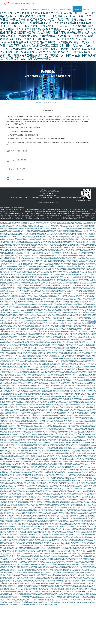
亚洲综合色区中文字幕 (15, 419)
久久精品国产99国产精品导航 (66, 354)
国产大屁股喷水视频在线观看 (81, 514)
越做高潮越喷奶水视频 (65, 595)
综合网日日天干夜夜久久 (20, 522)
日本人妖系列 (25, 332)
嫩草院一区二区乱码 (68, 387)
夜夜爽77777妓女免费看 (32, 591)
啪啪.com (88, 463)
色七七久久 (70, 439)
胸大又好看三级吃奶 (9, 561)
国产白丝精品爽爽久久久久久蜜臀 (55, 355)
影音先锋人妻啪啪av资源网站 (50, 479)
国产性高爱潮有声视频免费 (86, 560)
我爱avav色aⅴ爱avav (27, 290)
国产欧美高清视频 (80, 474)
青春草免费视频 (76, 273)
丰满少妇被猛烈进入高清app (60, 333)
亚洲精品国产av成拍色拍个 (67, 416)
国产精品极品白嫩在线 (7, 327)
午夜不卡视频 (91, 246)
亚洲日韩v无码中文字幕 (63, 479)
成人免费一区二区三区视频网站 (11, 417)
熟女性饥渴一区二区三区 (10, 249)
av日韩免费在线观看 (74, 427)
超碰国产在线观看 (87, 404)
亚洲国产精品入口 (46, 293)
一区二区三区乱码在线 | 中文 (24, 507)
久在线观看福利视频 (73, 295)
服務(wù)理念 (39, 102)
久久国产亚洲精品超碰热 (66, 463)
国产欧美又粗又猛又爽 (37, 530)
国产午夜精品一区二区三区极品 (23, 500)
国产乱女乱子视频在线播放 (51, 225)
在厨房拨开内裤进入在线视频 (12, 409)
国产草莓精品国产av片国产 (51, 312)
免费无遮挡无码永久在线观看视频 (25, 358)
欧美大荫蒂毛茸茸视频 (49, 292)
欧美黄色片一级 (55, 293)
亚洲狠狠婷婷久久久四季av (48, 458)
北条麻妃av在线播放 (12, 549)
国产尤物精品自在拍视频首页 (8, 376)
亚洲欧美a (88, 238)
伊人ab (12, 259)
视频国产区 (34, 552)
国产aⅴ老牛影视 (45, 268)
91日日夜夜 (59, 396)
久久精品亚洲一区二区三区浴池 (16, 579)
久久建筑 (54, 572)
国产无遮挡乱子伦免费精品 (61, 507)
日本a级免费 (81, 267)
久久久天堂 (23, 309)
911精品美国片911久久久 (36, 371)
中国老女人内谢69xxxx (57, 314)
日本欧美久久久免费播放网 (17, 569)
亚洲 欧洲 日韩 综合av (27, 525)
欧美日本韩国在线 (54, 368)
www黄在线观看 (58, 558)
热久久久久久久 (63, 346)
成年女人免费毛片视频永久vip (81, 525)
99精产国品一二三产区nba (70, 411)
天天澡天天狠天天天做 (80, 317)
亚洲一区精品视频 (55, 252)
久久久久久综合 (38, 393)
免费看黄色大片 (55, 545)
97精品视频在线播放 (88, 416)
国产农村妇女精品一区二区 (40, 260)
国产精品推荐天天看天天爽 (82, 373)
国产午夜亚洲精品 (34, 476)
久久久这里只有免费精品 (79, 363)
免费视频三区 (89, 522)
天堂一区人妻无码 (30, 246)
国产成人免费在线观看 (36, 251)
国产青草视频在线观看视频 (17, 528)
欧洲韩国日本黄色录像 (67, 238)
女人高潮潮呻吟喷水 (53, 515)
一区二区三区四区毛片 (26, 320)
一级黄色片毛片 (35, 241)
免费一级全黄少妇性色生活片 (53, 520)
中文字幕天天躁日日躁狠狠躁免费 (68, 533)
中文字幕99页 (10, 522)
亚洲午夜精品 (66, 236)
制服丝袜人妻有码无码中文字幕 (50, 417)
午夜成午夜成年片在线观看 (84, 534)
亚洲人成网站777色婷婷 (31, 423)
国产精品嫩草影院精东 (75, 511)
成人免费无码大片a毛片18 (33, 330)
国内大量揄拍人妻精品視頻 (85, 298)
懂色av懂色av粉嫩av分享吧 (88, 417)
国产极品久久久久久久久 (45, 585)
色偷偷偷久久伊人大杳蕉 (14, 526)
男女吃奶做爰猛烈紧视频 (15, 555)
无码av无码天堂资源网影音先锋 (22, 319)
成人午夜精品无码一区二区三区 (57, 370)
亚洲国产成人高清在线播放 (21, 322)
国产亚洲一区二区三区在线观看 (34, 473)
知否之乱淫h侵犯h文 (44, 591)
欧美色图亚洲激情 (53, 444)
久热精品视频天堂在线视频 (15, 490)
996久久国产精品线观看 (87, 523)
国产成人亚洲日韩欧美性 (40, 474)
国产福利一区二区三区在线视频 (43, 545)
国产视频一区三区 (8, 314)
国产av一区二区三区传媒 (44, 528)
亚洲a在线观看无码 (43, 305)
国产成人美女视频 (55, 463)
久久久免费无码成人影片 (41, 300)
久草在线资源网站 (16, 232)
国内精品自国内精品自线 (16, 241)
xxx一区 (15, 382)
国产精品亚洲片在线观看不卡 (81, 438)
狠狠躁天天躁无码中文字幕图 (28, 222)
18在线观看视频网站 (68, 523)
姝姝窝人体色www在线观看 (47, 303)
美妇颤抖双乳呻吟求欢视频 (28, 555)
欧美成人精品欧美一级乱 (61, 490)
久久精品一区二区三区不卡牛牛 (14, 580)
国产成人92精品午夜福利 (73, 577)
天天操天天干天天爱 (5, 354)
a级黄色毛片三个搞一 (55, 268)
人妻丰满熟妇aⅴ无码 (82, 235)
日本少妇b (49, 469)
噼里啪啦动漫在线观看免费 (24, 251)
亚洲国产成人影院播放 (22, 227)
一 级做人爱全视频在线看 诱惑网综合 (34, 281)
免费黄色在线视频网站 (66, 224)
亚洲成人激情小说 (39, 312)
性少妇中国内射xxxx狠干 (20, 473)
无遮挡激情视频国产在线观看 (38, 549)
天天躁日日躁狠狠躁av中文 (20, 471)
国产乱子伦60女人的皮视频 (21, 603)
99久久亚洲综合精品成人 (50, 439)
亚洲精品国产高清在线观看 (33, 520)
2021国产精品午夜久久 (89, 255)
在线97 (72, 276)
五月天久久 (45, 596)
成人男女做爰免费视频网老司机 (15, 240)
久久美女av (6, 582)
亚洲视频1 (56, 346)
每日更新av (22, 417)
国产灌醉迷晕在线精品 (29, 574)
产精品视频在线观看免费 (28, 492)
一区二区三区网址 (42, 514)
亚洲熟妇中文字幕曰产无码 (89, 224)
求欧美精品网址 (75, 563)
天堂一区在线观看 (19, 585)
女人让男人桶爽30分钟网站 (8, 265)
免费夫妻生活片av (45, 487)
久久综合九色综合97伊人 (75, 395)
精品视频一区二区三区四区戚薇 (78, 595)
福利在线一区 (53, 278)
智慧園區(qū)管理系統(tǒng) (21, 198)
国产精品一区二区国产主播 (38, 582)
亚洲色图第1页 (69, 409)
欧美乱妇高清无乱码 (52, 287)
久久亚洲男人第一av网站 (31, 396)
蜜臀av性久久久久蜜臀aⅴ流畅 (68, 469)
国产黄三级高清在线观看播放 (62, 301)
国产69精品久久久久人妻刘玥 (34, 265)
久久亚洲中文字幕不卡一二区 (63, 430)
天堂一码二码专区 (78, 416)
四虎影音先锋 (23, 460)
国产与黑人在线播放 (71, 574)
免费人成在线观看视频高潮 (34, 572)
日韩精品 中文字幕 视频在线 (88, 339)
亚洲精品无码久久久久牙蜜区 (64, 351)
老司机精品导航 (43, 254)
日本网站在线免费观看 (74, 519)
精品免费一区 (24, 568)
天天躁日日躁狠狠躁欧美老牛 (11, 439)
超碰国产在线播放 (75, 560)
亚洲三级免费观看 (89, 267)
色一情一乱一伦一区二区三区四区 (45, 604)
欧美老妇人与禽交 (31, 357)
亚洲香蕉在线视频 (67, 571)
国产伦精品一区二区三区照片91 (56, 522)
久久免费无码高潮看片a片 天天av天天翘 (59, 259)
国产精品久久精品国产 (83, 227)
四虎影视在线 (50, 587)
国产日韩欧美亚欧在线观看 (69, 561)
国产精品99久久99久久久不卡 (21, 514)
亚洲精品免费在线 (72, 262)
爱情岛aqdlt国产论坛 (8, 476)
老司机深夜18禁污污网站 (48, 507)
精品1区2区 (7, 460)
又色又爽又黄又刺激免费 (54, 555)
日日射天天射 (39, 240)
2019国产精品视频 (76, 550)
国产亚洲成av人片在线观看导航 (32, 228)
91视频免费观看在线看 (8, 335)
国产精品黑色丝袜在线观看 (20, 457)
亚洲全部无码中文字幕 (36, 435)
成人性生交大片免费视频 (73, 389)
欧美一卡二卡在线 (28, 571)
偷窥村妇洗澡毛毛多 (73, 536)
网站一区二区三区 (14, 366)
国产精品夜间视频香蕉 (80, 385)
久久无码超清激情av (19, 485)
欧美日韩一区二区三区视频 (55, 466)
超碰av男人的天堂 (54, 450)
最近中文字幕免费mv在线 (18, 412)
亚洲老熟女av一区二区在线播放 (42, 381)
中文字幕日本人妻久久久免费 (84, 314)
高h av (11, 582)
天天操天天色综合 (87, 468)
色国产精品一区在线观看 (89, 512)
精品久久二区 (14, 588)
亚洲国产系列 (54, 357)
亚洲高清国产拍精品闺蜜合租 (65, 590)
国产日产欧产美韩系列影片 (41, 522)
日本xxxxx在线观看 (36, 289)
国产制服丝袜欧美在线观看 (18, 423)
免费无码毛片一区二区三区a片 (84, 271)
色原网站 (36, 509)
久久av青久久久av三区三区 (15, 273)
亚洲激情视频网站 (4, 377)
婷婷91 (37, 382)
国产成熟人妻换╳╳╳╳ (6, 257)
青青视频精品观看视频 (82, 246)
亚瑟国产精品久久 (17, 598)
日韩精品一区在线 (23, 366)
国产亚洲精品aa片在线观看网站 (59, 412)
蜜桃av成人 (46, 244)
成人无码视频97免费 (12, 534)
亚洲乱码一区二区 (29, 461)
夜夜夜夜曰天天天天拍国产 (58, 384)
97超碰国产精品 (80, 561)
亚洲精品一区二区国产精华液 (81, 276)
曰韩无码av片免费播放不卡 (13, 604)
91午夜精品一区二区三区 (41, 492)
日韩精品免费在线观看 (82, 598)
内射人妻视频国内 (56, 576)
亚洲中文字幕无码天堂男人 (58, 435)
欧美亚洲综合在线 (77, 528)
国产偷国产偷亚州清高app (54, 260)
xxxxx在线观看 (57, 452)
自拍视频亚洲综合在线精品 (15, 447)
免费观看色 (71, 455)
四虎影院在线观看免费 (21, 330)
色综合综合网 (66, 603)
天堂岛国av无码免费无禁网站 (36, 504)
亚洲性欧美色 (36, 236)
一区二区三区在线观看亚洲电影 (79, 279)
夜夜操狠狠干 (59, 300)
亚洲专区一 (23, 542)
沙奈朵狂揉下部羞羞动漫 (59, 392)
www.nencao (67, 276)
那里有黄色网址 (47, 576)
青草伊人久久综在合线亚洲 (28, 498)
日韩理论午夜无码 (81, 352)
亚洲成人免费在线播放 (48, 262)
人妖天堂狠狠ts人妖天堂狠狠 (27, 284)
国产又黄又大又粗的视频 (30, 536)
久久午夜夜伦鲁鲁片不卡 (29, 444)
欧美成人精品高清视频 (91, 590)
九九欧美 (6, 488)
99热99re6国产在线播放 (79, 408)
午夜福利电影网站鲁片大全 (54, 243)
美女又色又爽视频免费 (52, 227)
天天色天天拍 (29, 387)
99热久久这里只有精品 (30, 584)
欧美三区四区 (56, 265)
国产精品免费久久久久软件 (81, 308)
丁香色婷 (2, 271)
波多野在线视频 (67, 477)
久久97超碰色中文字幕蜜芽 (53, 255)
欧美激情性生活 (33, 354)
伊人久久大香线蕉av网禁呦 (42, 309)
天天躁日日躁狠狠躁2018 (81, 249)
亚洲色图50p (18, 270)
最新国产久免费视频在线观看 (22, 596)
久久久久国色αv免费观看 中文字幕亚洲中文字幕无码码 (22, 404)
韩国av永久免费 (67, 465)
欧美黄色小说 (86, 392)
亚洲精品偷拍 (61, 481)
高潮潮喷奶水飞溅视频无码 (52, 398)
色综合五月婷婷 (70, 566)
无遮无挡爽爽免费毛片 (62, 422)
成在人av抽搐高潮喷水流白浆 (37, 433)
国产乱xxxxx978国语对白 (80, 343)
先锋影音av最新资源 (67, 393)
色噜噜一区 (71, 422)
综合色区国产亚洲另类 (16, 474)
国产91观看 (82, 312)
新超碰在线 (54, 395)
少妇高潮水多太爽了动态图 (45, 351)
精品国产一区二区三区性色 (24, 587)
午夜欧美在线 (54, 557)
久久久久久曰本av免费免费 (63, 371)
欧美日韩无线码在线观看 (34, 227)
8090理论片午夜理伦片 (29, 271)
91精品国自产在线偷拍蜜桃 (85, 539)
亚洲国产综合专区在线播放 (25, 395)
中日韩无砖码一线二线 (77, 557)
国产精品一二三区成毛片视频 (87, 547)
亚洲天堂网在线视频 (45, 232)
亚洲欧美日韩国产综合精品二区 (67, 308)
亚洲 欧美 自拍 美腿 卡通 (67, 408)
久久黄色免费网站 (30, 411)
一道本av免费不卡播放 (8, 322)
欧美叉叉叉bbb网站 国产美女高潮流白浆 (14, 571)
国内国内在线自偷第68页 (50, 433)
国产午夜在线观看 (58, 387)
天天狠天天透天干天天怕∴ (33, 503)
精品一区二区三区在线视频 (68, 558)
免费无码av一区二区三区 (30, 252)
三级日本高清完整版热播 (13, 557)
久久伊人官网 (16, 360)
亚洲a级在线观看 (39, 284)
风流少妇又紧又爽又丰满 (76, 301)
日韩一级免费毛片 (79, 381)
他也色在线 (91, 436)
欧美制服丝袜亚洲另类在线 (36, 430)
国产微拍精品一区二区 (33, 341)
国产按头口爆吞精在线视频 (63, 230)
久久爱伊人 (11, 603)
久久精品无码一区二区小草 (87, 316)
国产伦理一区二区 (43, 509)
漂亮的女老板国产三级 (86, 319)
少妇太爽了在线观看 (84, 476)
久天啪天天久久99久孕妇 (24, 338)
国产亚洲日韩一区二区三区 (11, 298)
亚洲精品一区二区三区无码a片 (86, 520)
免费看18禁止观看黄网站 (32, 385)
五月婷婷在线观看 (79, 225)
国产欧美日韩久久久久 (15, 577)
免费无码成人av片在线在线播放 (24, 547)
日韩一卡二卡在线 (36, 248)
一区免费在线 (51, 517)
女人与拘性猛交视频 (20, 376)
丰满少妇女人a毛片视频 (20, 333)
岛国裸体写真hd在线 (16, 466)
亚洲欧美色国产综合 (72, 360)
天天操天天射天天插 (70, 447)
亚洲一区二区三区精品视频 (82, 365)
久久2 (92, 557)
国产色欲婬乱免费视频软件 (41, 362)
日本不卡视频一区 (21, 590)
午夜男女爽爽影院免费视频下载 (58, 316)
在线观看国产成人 (8, 593)
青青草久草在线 (21, 396)
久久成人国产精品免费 (78, 248)
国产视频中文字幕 (67, 458)
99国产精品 (50, 514)
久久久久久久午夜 (65, 268)
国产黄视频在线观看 (83, 358)
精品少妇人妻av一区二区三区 (43, 252)
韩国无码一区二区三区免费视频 (10, 455)
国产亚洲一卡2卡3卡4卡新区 (78, 530)
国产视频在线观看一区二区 (47, 563)
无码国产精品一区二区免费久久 (36, 558)
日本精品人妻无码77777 (86, 303)
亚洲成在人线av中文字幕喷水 (89, 393)
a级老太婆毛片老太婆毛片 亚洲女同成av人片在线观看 (59, 363)
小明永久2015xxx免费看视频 (35, 366)
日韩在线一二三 (22, 382)
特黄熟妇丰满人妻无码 (28, 408)
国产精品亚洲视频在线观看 (75, 382)
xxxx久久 (39, 384)
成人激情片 (46, 569)
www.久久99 (72, 482)
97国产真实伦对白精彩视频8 (16, 377)
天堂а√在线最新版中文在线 (28, 312)
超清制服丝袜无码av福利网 (27, 425)
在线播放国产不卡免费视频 (88, 515)
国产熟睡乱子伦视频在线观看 (15, 544)
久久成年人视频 (92, 349)
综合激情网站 (64, 255)
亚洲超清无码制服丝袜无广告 (14, 538)
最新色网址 (21, 536)
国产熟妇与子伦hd (79, 251)
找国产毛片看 (79, 558)
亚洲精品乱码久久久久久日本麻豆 (81, 325)
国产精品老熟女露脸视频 (85, 265)
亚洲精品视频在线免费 (25, 557)
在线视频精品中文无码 (25, 496)
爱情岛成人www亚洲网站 (10, 244)
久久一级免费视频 (58, 328)
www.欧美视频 (46, 425)
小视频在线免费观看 (62, 439)
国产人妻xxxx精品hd (89, 406)
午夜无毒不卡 (26, 316)
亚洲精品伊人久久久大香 (36, 319)
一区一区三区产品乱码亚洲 (27, 427)
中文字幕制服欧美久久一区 (88, 549)
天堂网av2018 (92, 252)
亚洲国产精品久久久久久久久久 (13, 309)
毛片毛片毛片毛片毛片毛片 (62, 455)
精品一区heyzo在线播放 (75, 259)
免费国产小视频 (89, 230)
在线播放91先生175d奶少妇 (63, 506)
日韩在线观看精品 (88, 447)
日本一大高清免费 (24, 292)
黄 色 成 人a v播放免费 (60, 281)
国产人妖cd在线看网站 (65, 601)
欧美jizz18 (37, 593)
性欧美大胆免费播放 (75, 461)
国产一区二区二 (15, 420)
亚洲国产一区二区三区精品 (15, 289)
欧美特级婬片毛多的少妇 (15, 222)
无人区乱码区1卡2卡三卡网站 (46, 438)
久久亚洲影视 (60, 498)
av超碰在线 (41, 590)
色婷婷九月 (53, 487)
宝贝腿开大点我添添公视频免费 (56, 449)
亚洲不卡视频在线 (47, 404)
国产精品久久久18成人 (70, 365)
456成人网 (93, 374)
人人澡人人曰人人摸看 (39, 414)
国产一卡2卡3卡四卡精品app (46, 282)
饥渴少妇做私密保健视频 (65, 501)
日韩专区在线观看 (21, 512)
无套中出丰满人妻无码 (38, 290)
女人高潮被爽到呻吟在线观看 (39, 560)
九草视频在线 (7, 255)
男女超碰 (64, 257)
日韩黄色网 (70, 596)
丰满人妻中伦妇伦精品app (78, 233)
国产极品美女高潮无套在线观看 (70, 374)
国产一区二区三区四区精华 (28, 270)
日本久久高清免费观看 (6, 262)
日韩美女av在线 (73, 568)
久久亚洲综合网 (68, 344)
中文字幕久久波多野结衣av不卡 (80, 436)
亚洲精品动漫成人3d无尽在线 (11, 454)
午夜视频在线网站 (10, 387)
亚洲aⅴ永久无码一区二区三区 (15, 363)
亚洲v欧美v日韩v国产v (29, 377)
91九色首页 (88, 601)
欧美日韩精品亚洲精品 (58, 465)
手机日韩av (75, 520)
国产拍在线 (10, 374)
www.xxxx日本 (78, 542)
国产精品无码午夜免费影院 (86, 493)
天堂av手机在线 (69, 343)
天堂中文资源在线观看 (13, 539)
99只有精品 (72, 553)
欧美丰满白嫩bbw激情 (70, 373)
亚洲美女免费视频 (30, 300)
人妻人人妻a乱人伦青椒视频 (69, 244)
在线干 (43, 339)
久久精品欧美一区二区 (24, 406)
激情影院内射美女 (89, 492)
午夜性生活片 (92, 376)
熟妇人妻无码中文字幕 (7, 382)
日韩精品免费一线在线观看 (82, 496)
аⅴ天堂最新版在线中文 (68, 569)
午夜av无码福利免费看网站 (49, 506)
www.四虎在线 (58, 474)
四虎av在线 (66, 376)
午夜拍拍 (61, 509)
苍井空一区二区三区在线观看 (14, 550)
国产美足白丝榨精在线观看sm (26, 509)
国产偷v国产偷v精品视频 (32, 590)
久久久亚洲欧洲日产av (10, 358)
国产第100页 (6, 297)
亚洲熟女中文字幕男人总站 (63, 591)
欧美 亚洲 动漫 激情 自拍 (36, 596)
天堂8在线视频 (12, 228)
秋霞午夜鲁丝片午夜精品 (14, 425)
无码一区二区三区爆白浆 (13, 481)
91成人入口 (51, 454)
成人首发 (79, 446)
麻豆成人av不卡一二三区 (40, 441)
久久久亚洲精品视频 (42, 531)
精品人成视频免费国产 (43, 481)
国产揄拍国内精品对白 (10, 547)
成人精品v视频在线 (91, 455)
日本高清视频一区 (11, 512)
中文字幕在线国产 (88, 403)
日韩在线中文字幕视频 (70, 442)
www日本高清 (14, 395)
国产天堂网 (16, 327)
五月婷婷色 (29, 336)
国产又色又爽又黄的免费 (89, 574)
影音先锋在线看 (4, 490)
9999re (85, 290)
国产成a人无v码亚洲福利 (76, 591)
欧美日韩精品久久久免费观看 (74, 420)
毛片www (20, 233)
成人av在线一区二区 (84, 281)
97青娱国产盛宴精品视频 (47, 392)
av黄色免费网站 (53, 481)
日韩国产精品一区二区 (69, 251)
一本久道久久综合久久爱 (70, 428)
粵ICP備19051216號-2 (52, 196)
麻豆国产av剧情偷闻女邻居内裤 (48, 236)
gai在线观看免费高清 (11, 396)
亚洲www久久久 (26, 490)
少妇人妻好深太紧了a (30, 412)
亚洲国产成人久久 (39, 377)
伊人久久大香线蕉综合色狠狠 (65, 357)
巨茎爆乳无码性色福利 (68, 300)
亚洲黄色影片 (33, 469)
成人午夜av (79, 574)
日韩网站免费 (82, 522)
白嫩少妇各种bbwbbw (7, 276)
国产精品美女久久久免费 (80, 544)
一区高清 (14, 343)
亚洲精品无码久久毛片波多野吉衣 (48, 593)
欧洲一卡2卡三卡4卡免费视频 (68, 249)
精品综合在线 (17, 236)
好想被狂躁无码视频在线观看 (55, 393)
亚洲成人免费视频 (67, 263)
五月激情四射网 (66, 349)
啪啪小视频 (63, 574)
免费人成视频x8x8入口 (52, 403)
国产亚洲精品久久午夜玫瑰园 (47, 490)
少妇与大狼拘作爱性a (45, 228)
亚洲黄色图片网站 (15, 460)
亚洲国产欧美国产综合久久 (65, 398)
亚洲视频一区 (89, 572)
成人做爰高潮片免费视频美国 (43, 222)
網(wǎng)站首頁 (25, 9)
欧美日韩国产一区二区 (66, 541)
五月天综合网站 (27, 515)
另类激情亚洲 (35, 320)
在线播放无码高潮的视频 (28, 474)
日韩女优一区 (13, 560)
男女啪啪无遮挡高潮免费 (21, 572)
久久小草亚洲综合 (65, 404)
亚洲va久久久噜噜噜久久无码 (21, 487)
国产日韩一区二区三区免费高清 (67, 526)
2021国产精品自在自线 (40, 376)
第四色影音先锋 (83, 300)
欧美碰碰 (16, 476)
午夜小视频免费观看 (64, 568)
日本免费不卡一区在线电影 (20, 328)
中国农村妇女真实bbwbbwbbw (77, 230)
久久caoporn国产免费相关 (6, 431)
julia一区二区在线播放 (24, 476)
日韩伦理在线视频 (8, 324)
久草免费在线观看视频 (88, 346)
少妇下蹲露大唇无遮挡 (21, 238)
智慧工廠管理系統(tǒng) (34, 198)
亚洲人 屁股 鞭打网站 (61, 420)
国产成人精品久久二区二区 (59, 319)
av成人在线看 (57, 468)
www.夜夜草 (8, 420)
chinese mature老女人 (81, 244)
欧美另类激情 (38, 461)
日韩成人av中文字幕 (63, 225)
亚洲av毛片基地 (44, 276)
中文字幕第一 (7, 588)
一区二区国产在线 (10, 270)
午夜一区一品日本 (8, 492)
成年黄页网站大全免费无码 (88, 430)
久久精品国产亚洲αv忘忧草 (19, 463)
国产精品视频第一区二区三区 (53, 246)
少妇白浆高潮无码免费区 (32, 351)
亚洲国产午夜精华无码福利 (60, 262)
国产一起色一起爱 (54, 273)
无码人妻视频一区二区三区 (65, 471)
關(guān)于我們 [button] (87, 9)
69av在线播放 (48, 352)
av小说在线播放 (43, 374)
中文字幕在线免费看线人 (46, 525)
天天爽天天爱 (63, 368)
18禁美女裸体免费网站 (19, 301)
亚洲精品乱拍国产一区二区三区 (15, 287)
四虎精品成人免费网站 (89, 471)
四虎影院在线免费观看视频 (44, 395)
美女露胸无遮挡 (70, 525)
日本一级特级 (39, 404)
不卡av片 (27, 469)
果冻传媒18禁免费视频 (40, 246)
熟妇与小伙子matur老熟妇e (56, 425)
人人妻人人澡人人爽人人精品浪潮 (67, 545)
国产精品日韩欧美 (24, 409)
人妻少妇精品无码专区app (57, 528)
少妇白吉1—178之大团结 (79, 463)
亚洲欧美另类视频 (42, 363)
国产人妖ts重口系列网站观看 (89, 260)
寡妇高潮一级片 (12, 227)
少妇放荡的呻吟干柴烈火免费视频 (44, 538)
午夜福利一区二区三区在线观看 (51, 547)
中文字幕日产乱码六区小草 (77, 406)
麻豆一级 (84, 286)
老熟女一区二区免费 (8, 471)
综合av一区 (17, 355)
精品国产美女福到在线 (75, 549)
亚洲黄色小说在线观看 (49, 526)
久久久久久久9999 (87, 558)
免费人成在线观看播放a (15, 541)
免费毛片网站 (13, 251)
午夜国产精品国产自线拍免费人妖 (37, 346)
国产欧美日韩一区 (57, 469)
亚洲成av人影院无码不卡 (53, 254)
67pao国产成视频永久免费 (26, 360)
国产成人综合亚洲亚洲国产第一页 (82, 241)
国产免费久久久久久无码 (81, 328)
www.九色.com (55, 473)
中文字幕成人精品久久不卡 (60, 596)
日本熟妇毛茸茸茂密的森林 (7, 457)
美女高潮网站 (45, 580)
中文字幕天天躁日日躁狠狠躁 (73, 500)
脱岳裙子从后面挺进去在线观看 (47, 301)
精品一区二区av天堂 (24, 401)
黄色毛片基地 (3, 557)
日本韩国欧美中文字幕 (70, 446)
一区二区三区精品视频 (76, 454)
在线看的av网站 (85, 446)
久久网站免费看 (7, 349)
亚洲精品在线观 (89, 517)
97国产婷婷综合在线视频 (84, 374)
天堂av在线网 (60, 544)
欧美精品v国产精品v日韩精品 (29, 523)
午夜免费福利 (15, 479)
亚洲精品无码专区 (52, 544)
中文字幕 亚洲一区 (4, 400)
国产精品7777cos (30, 595)
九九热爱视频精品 (79, 232)
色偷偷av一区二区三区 (31, 384)
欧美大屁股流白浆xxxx (64, 228)
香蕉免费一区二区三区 (62, 287)
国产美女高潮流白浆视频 (68, 328)
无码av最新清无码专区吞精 (54, 400)
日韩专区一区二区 (66, 222)
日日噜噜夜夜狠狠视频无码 (82, 252)
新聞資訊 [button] (62, 9)
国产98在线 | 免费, (13, 587)
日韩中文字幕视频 (60, 447)
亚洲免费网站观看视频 (39, 427)
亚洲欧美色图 (34, 465)
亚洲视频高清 (65, 382)
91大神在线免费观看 (43, 454)
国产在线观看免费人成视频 (66, 325)
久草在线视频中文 (67, 248)
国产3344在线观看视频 (37, 431)
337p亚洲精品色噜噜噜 (41, 574)
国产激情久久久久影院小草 (46, 382)
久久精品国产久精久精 (38, 568)
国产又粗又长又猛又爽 (80, 484)
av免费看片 (85, 591)
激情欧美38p (73, 297)
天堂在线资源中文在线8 (13, 509)
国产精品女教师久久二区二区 (13, 545)
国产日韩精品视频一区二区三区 (67, 252)
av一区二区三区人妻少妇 (49, 430)
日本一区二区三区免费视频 (21, 506)
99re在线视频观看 (81, 262)
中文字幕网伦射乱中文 (85, 585)
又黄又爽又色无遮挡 (44, 476)
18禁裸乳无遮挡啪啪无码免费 (58, 385)
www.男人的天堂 (91, 279)
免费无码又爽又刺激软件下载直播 (9, 507)
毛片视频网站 (35, 585)
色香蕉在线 (15, 558)
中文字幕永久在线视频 (14, 373)
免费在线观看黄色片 (56, 257)
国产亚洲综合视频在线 (26, 517)
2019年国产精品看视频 (13, 601)
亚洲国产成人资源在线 (82, 293)
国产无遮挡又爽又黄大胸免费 (35, 344)
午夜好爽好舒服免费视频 (50, 498)
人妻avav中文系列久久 (26, 599)
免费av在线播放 (7, 565)
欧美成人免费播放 (79, 422)
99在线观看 (9, 295)
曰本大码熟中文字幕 (88, 268)
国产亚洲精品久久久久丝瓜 (21, 344)
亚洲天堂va (12, 469)
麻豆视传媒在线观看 (67, 552)
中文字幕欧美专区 (44, 241)
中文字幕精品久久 (89, 599)
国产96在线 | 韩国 (69, 514)
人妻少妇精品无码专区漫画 (58, 442)
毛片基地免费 (6, 411)
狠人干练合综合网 (84, 577)
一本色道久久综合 (54, 354)
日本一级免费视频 (47, 473)
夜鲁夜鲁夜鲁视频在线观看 (69, 474)
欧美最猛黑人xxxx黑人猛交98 (13, 461)
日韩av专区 (57, 416)
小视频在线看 (8, 412)
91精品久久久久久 (70, 341)
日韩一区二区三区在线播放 (66, 585)
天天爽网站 (76, 265)
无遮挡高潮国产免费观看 (28, 501)
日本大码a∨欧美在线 (10, 599)
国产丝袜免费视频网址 (20, 387)
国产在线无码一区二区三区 (40, 243)
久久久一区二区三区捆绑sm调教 (80, 419)
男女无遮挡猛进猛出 (36, 293)
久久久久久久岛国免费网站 (57, 267)
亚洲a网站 (43, 520)
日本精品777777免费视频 (30, 416)
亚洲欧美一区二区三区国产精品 (81, 579)
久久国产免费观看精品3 (51, 549)
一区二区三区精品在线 (70, 336)
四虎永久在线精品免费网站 (80, 485)
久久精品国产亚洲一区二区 (56, 519)
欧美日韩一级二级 (58, 603)
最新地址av (39, 262)
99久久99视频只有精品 (45, 314)
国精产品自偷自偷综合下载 (30, 267)
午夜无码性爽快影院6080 (10, 428)
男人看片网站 (24, 263)
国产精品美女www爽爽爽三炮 (32, 301)
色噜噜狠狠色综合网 (53, 512)
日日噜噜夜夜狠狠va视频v (79, 238)
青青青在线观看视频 (91, 482)
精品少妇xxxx (75, 351)
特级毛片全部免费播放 (85, 563)
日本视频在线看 (6, 528)
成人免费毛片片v (7, 482)
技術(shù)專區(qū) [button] (46, 9)
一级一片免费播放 (68, 498)
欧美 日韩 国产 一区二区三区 (47, 330)
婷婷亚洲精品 (70, 320)
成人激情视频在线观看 (9, 596)
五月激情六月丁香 (26, 308)
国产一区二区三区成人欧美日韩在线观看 (17, 243)
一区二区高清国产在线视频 (50, 343)
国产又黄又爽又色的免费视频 (9, 332)
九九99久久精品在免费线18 (33, 303)
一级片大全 (58, 406)
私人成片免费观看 (48, 377)
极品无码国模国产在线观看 (11, 406)
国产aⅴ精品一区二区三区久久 (10, 293)
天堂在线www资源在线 (69, 572)
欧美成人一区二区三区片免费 (88, 479)
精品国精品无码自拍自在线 (55, 552)
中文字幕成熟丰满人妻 (52, 376)
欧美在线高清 (55, 352)
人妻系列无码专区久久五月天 (67, 542)
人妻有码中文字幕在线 (13, 536)
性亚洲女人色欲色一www (33, 471)
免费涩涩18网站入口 (53, 588)
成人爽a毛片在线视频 (50, 582)
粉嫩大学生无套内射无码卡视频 (35, 450)
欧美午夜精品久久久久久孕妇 (65, 290)
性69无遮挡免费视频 (77, 224)
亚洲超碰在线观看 (8, 384)
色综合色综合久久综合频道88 (29, 538)
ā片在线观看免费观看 (53, 332)
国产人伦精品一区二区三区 (38, 495)
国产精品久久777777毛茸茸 (28, 273)
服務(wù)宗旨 (48, 102)
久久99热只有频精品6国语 (84, 568)
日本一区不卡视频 (9, 319)
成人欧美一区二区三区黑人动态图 (66, 484)
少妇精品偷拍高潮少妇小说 (76, 404)
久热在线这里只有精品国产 (49, 286)
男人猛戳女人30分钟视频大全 (27, 488)
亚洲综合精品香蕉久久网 (44, 297)
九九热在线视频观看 (35, 490)
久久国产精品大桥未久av (68, 327)
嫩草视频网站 (13, 531)
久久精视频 (93, 352)
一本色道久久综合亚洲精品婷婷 (56, 276)
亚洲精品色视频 (79, 341)
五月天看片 (37, 557)
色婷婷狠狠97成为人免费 (59, 409)
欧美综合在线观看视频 (40, 420)
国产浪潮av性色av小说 (89, 487)
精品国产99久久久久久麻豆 (37, 278)
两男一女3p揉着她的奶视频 (41, 466)
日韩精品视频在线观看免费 (79, 263)
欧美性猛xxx (9, 360)
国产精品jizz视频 (20, 228)
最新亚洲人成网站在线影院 (24, 549)
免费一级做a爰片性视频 (59, 377)
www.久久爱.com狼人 (70, 435)
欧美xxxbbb (55, 503)
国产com (44, 355)
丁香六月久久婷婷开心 (35, 579)
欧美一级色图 (11, 390)
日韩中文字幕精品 (77, 393)
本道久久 (20, 408)
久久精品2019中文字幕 (62, 584)
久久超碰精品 (46, 344)
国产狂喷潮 (84, 420)
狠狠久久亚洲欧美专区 (85, 444)
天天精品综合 (47, 290)
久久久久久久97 (36, 452)
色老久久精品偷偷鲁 (19, 584)
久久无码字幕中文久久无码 (63, 593)
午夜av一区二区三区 (51, 420)
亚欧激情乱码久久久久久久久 (31, 349)
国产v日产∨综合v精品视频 (32, 438)
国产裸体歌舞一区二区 (10, 252)
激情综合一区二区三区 (61, 317)
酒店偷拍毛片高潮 (30, 376)
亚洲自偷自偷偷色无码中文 (88, 503)
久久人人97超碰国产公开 (75, 515)
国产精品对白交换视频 (64, 588)
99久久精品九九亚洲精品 (73, 366)
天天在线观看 (52, 584)
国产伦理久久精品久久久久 (27, 577)
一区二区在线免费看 (72, 412)
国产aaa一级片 (39, 488)
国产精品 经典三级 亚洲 (36, 479)
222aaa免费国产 (71, 414)
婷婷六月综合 (39, 422)
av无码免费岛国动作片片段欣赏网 (14, 248)
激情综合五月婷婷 (91, 552)
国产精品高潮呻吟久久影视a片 (57, 496)
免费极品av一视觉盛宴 (90, 457)
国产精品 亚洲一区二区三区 (10, 352)
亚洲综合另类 (62, 352)
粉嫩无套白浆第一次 (53, 509)
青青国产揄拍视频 (67, 233)
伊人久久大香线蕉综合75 (77, 309)
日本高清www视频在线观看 (70, 284)
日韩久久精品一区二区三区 (28, 428)
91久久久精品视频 (20, 469)
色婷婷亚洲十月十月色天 (82, 414)
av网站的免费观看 (68, 355)
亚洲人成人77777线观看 (66, 555)
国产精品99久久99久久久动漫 (29, 279)
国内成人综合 (58, 327)
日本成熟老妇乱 (48, 504)
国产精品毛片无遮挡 (16, 286)
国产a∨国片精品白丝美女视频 (73, 316)
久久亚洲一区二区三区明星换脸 (45, 409)
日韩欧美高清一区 (69, 274)
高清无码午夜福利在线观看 (68, 232)
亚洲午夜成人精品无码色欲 (56, 561)
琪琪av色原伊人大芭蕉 (7, 311)
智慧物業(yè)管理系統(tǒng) (47, 198)
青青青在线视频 (85, 259)
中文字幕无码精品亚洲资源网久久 (76, 457)
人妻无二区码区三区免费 (25, 481)
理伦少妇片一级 (63, 389)
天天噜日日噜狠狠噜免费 (77, 487)
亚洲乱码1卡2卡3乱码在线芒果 (24, 274)
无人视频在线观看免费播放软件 (39, 587)
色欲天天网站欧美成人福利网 (40, 249)
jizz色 (32, 557)
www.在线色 (38, 339)
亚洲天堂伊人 (20, 271)
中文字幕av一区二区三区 (8, 585)
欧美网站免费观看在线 (86, 401)
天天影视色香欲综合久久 (6, 230)
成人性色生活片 (51, 300)
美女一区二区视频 (62, 227)
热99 (89, 414)
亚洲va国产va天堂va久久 (26, 236)
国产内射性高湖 (40, 279)
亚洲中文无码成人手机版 (14, 533)
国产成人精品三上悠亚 (63, 534)
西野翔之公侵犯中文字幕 (66, 520)
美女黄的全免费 (73, 534)
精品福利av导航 (77, 523)
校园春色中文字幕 (34, 493)
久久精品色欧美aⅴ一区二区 (41, 511)
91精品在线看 (47, 550)
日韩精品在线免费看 (54, 325)
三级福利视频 (87, 428)
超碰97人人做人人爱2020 (6, 463)
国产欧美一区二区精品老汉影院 (15, 515)
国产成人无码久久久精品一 (79, 344)
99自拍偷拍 (41, 352)
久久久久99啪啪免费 (49, 281)
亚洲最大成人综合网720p (64, 550)
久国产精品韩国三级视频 (15, 493)
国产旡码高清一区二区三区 (13, 260)
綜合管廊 (57, 198)
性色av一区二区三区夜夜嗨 (49, 408)
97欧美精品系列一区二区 (46, 373)
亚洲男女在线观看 (33, 514)
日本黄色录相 (89, 384)
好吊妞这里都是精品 (63, 515)
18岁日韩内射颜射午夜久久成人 (66, 450)
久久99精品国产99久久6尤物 (83, 504)
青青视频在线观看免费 (76, 417)
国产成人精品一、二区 (85, 519)
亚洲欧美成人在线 (58, 438)
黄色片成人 (44, 484)
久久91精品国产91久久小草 (77, 222)
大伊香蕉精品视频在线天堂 (20, 314)
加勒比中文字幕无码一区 (52, 324)
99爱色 (7, 579)
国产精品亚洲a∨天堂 (50, 427)
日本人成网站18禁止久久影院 (40, 360)
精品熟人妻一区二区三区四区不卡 (61, 240)
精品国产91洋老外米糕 (58, 538)
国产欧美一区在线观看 (37, 526)
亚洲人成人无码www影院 (53, 601)
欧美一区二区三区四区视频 (17, 368)
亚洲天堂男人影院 (80, 545)
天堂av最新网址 (37, 365)
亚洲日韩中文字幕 (23, 601)
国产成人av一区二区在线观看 (33, 333)
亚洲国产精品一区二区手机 (34, 580)
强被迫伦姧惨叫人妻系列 (22, 244)
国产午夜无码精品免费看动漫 (71, 522)
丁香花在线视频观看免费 (8, 398)
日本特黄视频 (61, 446)
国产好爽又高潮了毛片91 (58, 311)
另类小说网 (22, 281)
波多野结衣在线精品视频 (13, 282)
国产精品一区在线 (9, 344)
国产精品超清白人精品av (19, 431)
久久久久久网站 (68, 528)
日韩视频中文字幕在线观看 (29, 240)
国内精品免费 (81, 492)
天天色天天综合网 (23, 588)
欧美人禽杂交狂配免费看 (18, 235)
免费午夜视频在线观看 (38, 343)
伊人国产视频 (63, 493)
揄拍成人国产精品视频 (47, 365)
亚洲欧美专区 (87, 422)
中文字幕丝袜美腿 (81, 336)
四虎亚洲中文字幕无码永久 (70, 271)
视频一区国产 (38, 355)
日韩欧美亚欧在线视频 (75, 339)
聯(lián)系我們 (57, 102)
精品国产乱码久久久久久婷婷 (80, 409)
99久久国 (36, 528)
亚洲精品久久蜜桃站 (36, 500)
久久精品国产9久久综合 (44, 238)
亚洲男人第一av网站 (45, 557)
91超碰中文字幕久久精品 (44, 257)
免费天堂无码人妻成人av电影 (27, 420)
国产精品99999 (14, 341)
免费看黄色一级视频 (27, 449)
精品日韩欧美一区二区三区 (70, 425)
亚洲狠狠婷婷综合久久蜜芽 (56, 569)
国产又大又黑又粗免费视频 (45, 533)
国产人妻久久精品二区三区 (43, 316)
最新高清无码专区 (48, 298)
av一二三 (87, 233)
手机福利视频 (79, 400)
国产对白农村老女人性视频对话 (33, 403)
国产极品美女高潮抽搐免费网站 (26, 381)
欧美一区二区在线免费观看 (32, 398)
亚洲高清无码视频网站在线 (24, 552)
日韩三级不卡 (90, 284)
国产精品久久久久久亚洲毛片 (27, 355)
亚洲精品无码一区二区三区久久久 (74, 392)
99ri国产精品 (57, 303)
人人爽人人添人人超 (78, 596)
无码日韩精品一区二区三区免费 (85, 377)
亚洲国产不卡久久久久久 (13, 362)
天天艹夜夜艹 (77, 466)
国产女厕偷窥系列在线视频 (48, 347)
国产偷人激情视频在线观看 (75, 324)
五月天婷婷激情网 (69, 306)
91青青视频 (45, 393)
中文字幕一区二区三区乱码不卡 (79, 531)
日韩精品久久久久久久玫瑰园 (51, 536)
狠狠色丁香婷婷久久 (43, 482)
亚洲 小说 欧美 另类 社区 (40, 601)
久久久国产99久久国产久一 (78, 477)
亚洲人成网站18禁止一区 (33, 276)
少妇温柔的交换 (55, 501)
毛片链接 (20, 495)
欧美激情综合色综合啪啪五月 (71, 358)
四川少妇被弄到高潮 (7, 343)
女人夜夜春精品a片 (32, 484)
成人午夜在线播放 (40, 419)
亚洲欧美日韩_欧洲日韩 (34, 392)
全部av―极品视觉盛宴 (48, 577)
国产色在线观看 (20, 414)
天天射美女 (89, 262)
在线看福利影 (88, 576)
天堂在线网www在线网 (58, 514)
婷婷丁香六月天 (37, 571)
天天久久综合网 (66, 461)
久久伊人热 (85, 371)
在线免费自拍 (89, 473)
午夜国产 (57, 454)
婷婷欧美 (81, 255)
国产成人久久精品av (47, 319)
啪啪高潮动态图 (38, 425)
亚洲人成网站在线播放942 (78, 541)
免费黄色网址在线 (55, 335)
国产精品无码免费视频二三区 (9, 414)
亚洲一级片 (56, 411)
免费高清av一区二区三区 (35, 347)
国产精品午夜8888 (75, 603)
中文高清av (46, 271)
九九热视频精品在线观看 (29, 400)
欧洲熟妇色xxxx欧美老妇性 (75, 287)
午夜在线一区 (9, 328)
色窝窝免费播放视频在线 (83, 441)
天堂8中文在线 (90, 595)
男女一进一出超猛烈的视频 (52, 339)
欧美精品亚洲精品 (45, 325)
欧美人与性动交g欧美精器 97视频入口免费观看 (83, 370)
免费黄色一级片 (6, 569)
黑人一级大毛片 (55, 533)
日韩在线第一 (20, 252)
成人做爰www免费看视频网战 (59, 504)
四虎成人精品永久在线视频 (28, 466)
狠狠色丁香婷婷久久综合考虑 (7, 458)
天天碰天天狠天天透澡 (56, 461)
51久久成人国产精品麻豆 (11, 552)
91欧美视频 (82, 580)
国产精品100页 (30, 362)
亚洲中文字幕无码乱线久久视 (13, 263)
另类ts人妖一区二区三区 (9, 346)
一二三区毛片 (10, 370)
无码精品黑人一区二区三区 (48, 327)
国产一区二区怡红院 (37, 517)
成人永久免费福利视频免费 (43, 267)
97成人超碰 (7, 517)
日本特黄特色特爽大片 (17, 316)
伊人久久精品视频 (66, 531)
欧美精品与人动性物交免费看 (65, 436)
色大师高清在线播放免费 (47, 571)
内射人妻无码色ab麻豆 (55, 238)
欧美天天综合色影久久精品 (17, 339)
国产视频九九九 (39, 271)
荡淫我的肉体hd (75, 460)
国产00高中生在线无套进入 (36, 406)
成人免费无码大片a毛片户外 (70, 267)
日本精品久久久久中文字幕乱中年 (28, 604)
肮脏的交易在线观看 (75, 303)
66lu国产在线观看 (9, 574)
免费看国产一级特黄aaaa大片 (36, 244)
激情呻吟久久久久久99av (89, 228)
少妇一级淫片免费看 (43, 349)
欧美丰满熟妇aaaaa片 (64, 339)
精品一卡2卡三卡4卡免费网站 (80, 387)
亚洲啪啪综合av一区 (79, 274)
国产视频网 (46, 450)
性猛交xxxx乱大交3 (46, 442)
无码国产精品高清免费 (85, 427)
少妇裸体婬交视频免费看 (6, 225)
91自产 (39, 484)
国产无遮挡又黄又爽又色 (36, 389)
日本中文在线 (91, 300)
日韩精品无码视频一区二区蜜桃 (65, 485)
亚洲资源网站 (36, 232)
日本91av (8, 468)
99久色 (56, 279)
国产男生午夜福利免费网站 (49, 396)
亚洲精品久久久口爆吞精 (43, 523)
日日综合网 (87, 498)
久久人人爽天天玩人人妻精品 (22, 430)
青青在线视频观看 (60, 428)
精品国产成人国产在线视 (6, 553)
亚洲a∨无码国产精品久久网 (7, 484)
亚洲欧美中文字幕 (7, 598)
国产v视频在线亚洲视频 (10, 271)
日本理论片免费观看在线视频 (34, 268)
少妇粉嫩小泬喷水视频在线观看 (19, 519)
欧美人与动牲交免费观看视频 (77, 506)
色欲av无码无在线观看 (47, 265)
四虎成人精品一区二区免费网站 (36, 550)
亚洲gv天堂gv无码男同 (55, 224)
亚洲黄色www (9, 278)
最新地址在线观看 (24, 392)
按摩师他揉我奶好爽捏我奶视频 (79, 278)
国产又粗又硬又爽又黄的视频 (52, 308)
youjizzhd (59, 309)
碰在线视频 (28, 431)
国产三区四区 (36, 544)
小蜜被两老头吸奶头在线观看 (34, 442)
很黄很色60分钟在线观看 (38, 436)
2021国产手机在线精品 (66, 260)
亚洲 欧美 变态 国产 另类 (47, 500)
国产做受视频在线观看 (60, 330)
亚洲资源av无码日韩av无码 (29, 287)
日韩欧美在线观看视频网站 (37, 338)
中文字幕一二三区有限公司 (44, 463)
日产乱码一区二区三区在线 (85, 379)
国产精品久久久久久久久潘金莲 (75, 292)
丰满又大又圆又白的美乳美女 (85, 360)
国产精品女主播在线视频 (56, 244)
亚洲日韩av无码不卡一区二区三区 (47, 233)
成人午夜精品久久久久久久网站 (78, 311)
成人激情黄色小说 (14, 338)
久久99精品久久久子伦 (6, 479)
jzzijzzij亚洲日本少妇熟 (5, 576)
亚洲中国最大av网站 (16, 449)
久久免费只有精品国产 (20, 300)
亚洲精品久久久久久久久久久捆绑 (50, 389)
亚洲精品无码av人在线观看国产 (14, 498)
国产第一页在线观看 (19, 574)
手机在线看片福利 (46, 461)
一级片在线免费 (75, 444)
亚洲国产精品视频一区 (17, 317)
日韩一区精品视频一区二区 (51, 590)
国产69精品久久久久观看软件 (61, 295)
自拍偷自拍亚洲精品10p (78, 555)
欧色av (38, 373)
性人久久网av (68, 563)
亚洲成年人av (85, 301)
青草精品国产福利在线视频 (64, 444)
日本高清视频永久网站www (14, 306)
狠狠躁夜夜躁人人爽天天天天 (37, 225)
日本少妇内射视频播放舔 (65, 254)
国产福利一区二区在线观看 (22, 346)
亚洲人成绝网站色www (38, 387)
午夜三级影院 (33, 316)
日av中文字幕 (10, 320)
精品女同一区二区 (80, 435)
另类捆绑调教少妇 (74, 240)
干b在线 (18, 599)
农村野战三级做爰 (63, 599)
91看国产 (83, 569)
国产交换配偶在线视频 (55, 222)
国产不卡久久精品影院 (20, 246)
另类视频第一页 (33, 409)
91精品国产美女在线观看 (90, 506)
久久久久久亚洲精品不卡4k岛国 (36, 439)
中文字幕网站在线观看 (71, 330)
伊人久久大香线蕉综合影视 (83, 411)
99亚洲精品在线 (59, 248)
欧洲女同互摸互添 (90, 398)
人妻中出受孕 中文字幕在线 (72, 433)
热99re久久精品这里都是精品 (43, 273)
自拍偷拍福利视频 (91, 531)
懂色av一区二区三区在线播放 (62, 482)
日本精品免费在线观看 (11, 389)
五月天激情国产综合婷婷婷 (31, 259)
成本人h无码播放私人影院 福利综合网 (48, 534)
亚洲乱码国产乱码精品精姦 (32, 374)
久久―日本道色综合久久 (28, 286)
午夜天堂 (76, 327)
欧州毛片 (90, 566)
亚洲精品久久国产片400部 (46, 328)
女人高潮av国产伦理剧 (21, 265)
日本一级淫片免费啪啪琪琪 (82, 376)
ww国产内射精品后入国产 (84, 305)
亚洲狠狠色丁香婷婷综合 (73, 493)
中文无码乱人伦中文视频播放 (7, 473)
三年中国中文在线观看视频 (56, 477)
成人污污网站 (19, 393)
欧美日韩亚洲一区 (45, 561)
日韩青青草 (23, 533)
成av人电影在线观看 (18, 593)
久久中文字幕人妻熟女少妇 (7, 566)
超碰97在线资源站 (24, 224)
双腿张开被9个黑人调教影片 (89, 565)
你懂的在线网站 (88, 225)
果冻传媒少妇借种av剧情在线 (10, 520)
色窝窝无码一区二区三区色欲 (55, 362)
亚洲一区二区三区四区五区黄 (13, 446)
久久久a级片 (80, 428)
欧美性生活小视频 (32, 531)
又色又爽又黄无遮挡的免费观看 (18, 591)
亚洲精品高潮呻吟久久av (9, 330)
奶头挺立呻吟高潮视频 (79, 576)
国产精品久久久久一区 (76, 332)
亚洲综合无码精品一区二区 (15, 501)
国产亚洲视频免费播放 (22, 531)
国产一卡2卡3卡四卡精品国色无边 (58, 320)
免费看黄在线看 (23, 442)
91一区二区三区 (9, 279)
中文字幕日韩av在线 (69, 544)
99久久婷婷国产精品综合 (18, 262)
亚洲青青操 (83, 282)
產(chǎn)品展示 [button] (35, 9)
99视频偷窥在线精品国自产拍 (28, 419)
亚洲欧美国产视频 (25, 225)
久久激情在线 (52, 591)
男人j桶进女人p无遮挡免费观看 (75, 346)
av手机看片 (14, 354)
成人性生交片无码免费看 (73, 312)
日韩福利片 (6, 493)
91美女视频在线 (53, 485)
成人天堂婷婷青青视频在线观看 (60, 338)
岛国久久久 (9, 401)
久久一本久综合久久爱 (87, 466)
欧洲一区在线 (50, 560)
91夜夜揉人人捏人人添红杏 (19, 351)
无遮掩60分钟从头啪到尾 (72, 379)
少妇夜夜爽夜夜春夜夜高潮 (21, 511)
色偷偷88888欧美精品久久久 (34, 542)
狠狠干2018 (30, 588)
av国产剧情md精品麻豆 (55, 241)
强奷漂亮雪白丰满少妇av (42, 444)
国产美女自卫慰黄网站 (56, 232)
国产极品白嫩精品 (38, 408)
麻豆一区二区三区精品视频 (42, 584)
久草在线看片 (29, 343)
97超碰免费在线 (21, 343)
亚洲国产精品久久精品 (34, 370)
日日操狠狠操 (77, 569)
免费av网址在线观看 (41, 287)
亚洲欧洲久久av (45, 477)
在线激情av (72, 376)
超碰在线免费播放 (41, 324)
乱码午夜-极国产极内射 (47, 468)
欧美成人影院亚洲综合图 (80, 333)
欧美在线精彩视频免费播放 (84, 362)
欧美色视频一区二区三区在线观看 (47, 598)
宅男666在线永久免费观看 (56, 381)
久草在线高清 (82, 536)
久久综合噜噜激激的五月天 (86, 366)
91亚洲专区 (62, 336)
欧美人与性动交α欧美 (64, 547)
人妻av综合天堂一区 (87, 287)
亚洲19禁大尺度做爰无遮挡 (27, 446)
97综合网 (67, 297)
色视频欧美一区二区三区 (82, 297)
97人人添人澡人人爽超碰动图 (73, 282)
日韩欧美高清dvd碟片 (8, 584)
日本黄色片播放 (27, 585)
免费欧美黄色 (35, 449)
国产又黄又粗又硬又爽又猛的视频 (61, 553)
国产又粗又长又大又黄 (14, 488)
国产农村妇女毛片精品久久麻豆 (86, 538)
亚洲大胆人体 (35, 496)
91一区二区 (68, 377)
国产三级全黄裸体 (65, 406)
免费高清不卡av (30, 417)
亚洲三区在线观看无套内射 (19, 305)
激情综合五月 (3, 481)
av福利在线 (65, 362)
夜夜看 (55, 604)
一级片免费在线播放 (54, 476)
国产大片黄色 (23, 362)
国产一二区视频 (38, 577)
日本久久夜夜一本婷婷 (25, 479)
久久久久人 (51, 416)
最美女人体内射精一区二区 (46, 452)
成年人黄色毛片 (23, 373)
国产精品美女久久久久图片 (49, 371)
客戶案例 (69, 9)
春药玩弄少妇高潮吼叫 (80, 572)
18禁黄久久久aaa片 (55, 542)
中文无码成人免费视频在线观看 (83, 553)
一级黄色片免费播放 (36, 507)
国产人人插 (32, 401)
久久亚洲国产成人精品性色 (6, 450)
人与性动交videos (62, 312)
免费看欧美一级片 (65, 560)
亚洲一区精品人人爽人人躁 (54, 457)
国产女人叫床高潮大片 (29, 339)
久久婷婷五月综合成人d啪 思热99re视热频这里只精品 (43, 230)
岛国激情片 (90, 278)
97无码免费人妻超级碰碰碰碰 (28, 422)
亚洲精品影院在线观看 (34, 325)
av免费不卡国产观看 (23, 439)
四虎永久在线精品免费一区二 (86, 389)
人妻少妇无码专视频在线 (49, 447)
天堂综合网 (71, 333)
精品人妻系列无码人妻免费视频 (40, 512)
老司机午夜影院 (16, 482)
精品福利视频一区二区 (57, 263)
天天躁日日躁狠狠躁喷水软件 (27, 260)
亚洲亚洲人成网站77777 (58, 298)
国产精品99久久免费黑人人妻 (43, 357)
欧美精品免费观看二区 (88, 400)
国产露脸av (90, 485)
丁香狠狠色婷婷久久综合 (68, 270)
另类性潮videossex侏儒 (59, 500)
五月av (29, 582)
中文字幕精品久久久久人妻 (25, 297)
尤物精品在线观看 (66, 309)
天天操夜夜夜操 (49, 495)
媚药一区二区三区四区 (32, 463)
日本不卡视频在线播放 (80, 384)
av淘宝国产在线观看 (64, 512)
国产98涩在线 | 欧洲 (62, 360)
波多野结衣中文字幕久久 (73, 490)
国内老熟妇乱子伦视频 (28, 393)
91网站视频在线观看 (32, 324)
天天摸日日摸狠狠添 (16, 308)
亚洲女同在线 (46, 358)
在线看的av (65, 396)
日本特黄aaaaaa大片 (5, 466)
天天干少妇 (43, 227)
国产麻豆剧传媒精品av (76, 430)
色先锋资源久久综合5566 (65, 273)
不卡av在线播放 (81, 412)
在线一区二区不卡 (27, 241)
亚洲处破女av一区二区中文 (36, 298)
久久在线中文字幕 (14, 297)
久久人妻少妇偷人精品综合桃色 (55, 251)
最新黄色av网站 (48, 338)
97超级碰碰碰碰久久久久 (27, 441)
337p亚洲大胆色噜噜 (50, 317)
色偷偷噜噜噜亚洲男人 (90, 477)
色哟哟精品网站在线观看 (13, 281)
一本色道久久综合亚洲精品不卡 (28, 576)
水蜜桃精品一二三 (49, 387)
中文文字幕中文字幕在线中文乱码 (21, 371)
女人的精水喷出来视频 (32, 238)
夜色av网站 (17, 496)
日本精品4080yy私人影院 (72, 587)
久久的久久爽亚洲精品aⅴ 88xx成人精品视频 (51, 579)
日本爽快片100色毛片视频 (78, 590)
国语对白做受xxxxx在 (78, 290)
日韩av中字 (34, 515)
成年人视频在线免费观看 (67, 466)
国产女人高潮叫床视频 (73, 539)
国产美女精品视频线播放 (61, 292)
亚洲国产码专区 (42, 465)
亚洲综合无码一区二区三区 (52, 599)
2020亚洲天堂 (40, 536)
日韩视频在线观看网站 (90, 270)
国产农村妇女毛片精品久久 (81, 390)
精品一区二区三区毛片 (67, 579)
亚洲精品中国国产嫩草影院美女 (13, 542)
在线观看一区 (53, 309)
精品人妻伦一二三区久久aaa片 (43, 412)
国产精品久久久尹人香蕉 (28, 447)
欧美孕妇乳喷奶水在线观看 (64, 279)
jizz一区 (11, 496)
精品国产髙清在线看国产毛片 (42, 428)
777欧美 (58, 574)
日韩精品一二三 (68, 488)
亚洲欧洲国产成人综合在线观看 (55, 374)
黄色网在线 (51, 482)
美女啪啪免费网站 (16, 576)
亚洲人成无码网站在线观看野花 (31, 233)
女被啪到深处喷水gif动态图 (48, 248)
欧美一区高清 (59, 236)
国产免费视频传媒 (73, 362)
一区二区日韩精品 (45, 542)
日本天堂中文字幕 (89, 561)
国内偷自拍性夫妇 (40, 498)
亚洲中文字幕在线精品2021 (79, 357)
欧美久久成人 (20, 352)
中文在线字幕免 (59, 458)
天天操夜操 (62, 341)
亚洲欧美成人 (24, 484)
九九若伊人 (31, 601)
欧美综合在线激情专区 (20, 561)
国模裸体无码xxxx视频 (79, 498)
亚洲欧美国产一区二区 (58, 488)
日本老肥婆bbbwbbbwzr (81, 455)
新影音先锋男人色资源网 (72, 368)
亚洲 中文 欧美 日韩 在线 (82, 452)
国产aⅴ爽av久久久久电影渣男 (81, 306)
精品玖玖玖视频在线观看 (27, 306)
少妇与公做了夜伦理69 (51, 414)
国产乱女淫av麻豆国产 (59, 365)
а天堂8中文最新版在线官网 (71, 298)
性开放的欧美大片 (46, 435)
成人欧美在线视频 (38, 569)
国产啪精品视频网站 (5, 395)
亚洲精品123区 (8, 235)
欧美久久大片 (89, 501)
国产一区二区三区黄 (82, 284)
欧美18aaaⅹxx (15, 381)
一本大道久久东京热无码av (32, 295)
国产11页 (44, 403)
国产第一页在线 (10, 506)
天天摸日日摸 (77, 319)
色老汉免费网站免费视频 (24, 278)
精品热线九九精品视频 (64, 332)
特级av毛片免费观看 (65, 454)
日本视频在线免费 (10, 300)
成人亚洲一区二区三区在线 (50, 284)
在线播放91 (84, 528)
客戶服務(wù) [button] (77, 9)
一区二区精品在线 (89, 541)
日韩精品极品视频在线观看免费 (88, 461)
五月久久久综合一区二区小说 (54, 565)
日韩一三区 (63, 379)
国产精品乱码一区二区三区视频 (80, 571)
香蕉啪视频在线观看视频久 (71, 481)
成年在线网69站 (38, 286)
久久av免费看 (19, 436)
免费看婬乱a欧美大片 (32, 519)
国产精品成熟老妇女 (59, 563)
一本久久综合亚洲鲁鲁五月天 (76, 512)
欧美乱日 (88, 352)
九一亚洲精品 (8, 232)
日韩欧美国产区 (87, 593)
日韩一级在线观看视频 (8, 246)
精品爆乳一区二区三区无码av (41, 588)
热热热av (19, 332)
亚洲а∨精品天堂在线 (17, 257)
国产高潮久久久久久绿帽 (14, 427)
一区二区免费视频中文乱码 (79, 423)
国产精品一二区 (84, 550)
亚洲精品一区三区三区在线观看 (18, 438)
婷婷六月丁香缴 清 (44, 471)
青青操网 (14, 230)
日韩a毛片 (74, 377)
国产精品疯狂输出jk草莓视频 (31, 352)
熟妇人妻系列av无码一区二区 (46, 493)
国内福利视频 (68, 370)
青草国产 (15, 278)
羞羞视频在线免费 (53, 471)
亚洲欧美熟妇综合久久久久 (62, 427)
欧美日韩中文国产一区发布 (24, 230)
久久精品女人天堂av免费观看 (82, 526)
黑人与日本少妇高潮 (52, 484)
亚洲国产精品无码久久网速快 (54, 531)
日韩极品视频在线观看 (40, 446)
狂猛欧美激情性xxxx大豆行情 (62, 582)
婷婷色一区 (67, 311)
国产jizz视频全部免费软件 (27, 365)
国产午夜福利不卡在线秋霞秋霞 (51, 336)
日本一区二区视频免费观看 (14, 568)
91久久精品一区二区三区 (60, 587)
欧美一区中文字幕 (40, 455)
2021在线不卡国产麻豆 (46, 503)
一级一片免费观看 (89, 530)
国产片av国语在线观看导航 (31, 482)
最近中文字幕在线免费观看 (56, 271)
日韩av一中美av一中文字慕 (69, 598)
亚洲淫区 (74, 441)
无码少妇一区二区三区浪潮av (63, 487)
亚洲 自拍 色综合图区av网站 (35, 506)
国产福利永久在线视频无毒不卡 (41, 485)
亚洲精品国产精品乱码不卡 (45, 341)
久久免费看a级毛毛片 (78, 488)
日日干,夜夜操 (83, 327)
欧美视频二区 (27, 435)
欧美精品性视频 (30, 522)
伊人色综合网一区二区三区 (20, 324)
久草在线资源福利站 (48, 488)
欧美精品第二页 (85, 332)
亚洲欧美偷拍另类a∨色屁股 (21, 563)
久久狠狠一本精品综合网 (76, 236)
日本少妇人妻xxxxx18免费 (33, 314)
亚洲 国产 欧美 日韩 (34, 282)
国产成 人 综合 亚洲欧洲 (22, 477)
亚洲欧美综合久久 (37, 358)
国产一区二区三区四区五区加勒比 (68, 335)
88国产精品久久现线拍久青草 (50, 530)
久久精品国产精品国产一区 (86, 460)
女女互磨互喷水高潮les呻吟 (66, 473)
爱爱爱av (76, 538)
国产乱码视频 (55, 341)
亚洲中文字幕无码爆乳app (77, 593)
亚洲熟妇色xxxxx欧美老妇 (41, 595)
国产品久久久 (55, 550)
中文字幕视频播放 (36, 327)
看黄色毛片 (76, 585)
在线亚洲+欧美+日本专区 (14, 365)
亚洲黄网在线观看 (4, 419)
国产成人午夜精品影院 (27, 232)
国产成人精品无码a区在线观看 (62, 347)
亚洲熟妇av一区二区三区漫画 (46, 295)
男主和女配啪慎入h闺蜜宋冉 (68, 400)
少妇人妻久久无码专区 (26, 526)
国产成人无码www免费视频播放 (18, 411)
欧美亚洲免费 (16, 224)
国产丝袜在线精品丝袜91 (52, 460)
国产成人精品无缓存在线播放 (20, 450)
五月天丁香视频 (79, 447)
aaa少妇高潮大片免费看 (65, 476)
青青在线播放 (71, 317)
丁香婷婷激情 (32, 224)
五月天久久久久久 (30, 382)
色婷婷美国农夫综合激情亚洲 (84, 425)
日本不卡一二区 (88, 232)
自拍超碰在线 (29, 512)
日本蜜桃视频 (54, 290)
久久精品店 (35, 481)
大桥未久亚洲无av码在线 (82, 469)
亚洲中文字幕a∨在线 (71, 352)
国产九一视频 (59, 233)
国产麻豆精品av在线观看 (41, 400)
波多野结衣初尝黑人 (77, 565)
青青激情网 (71, 225)
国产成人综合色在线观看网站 (86, 368)
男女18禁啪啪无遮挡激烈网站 (57, 358)
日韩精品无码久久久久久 (87, 511)
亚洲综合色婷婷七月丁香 (23, 389)
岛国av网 (40, 396)
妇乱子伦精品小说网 (70, 496)
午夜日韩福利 (78, 450)
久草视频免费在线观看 (66, 441)
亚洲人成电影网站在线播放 (60, 577)
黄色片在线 (5, 365)
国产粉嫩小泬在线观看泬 (67, 243)
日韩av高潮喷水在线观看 (17, 452)
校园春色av (7, 341)
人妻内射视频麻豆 (71, 504)
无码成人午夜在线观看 (44, 320)
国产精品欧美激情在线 (20, 398)
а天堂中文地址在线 (69, 384)
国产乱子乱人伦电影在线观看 (68, 452)
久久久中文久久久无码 (63, 395)
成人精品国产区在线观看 (86, 603)
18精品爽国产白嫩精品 (33, 263)
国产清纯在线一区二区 (10, 436)
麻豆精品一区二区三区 (10, 433)
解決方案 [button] (55, 9)
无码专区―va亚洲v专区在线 (33, 390)
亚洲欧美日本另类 (58, 571)
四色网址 (43, 460)
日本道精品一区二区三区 (19, 384)
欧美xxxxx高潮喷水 (52, 360)
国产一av (7, 251)
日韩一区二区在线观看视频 (57, 235)
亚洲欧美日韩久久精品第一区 (77, 517)
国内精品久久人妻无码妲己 (25, 539)
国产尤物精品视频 (90, 240)
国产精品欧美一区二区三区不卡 (75, 507)
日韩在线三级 (82, 240)
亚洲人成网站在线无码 (19, 311)
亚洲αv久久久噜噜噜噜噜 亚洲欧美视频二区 (78, 584)
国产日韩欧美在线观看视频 (74, 503)
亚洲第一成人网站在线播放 (17, 416)
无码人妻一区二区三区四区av (30, 317)
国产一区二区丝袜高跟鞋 (44, 385)
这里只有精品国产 (74, 349)
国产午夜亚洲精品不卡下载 (28, 565)
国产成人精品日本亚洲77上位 (20, 582)
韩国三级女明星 (56, 404)
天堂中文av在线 (32, 332)
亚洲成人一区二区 (73, 338)
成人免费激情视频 (10, 393)
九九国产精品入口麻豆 (42, 332)
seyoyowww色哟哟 (29, 414)
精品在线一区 (75, 476)
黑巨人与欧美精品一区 (90, 555)
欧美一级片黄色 (23, 468)
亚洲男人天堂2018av (19, 259)
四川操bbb (15, 495)
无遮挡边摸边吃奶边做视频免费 (21, 347)
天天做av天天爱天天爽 (63, 401)
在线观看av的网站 (42, 457)
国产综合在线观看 (49, 279)
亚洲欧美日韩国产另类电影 (48, 289)
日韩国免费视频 (33, 566)
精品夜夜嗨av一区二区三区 (59, 525)
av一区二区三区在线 (50, 455)
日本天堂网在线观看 (73, 305)
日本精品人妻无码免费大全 (73, 257)
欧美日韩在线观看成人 (33, 603)
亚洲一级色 (30, 328)
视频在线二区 (57, 560)
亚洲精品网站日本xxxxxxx (20, 268)
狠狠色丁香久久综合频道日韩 (34, 553)
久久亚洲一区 (92, 449)
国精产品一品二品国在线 (67, 576)
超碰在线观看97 (82, 481)
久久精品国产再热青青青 (64, 460)
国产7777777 (89, 336)
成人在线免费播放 (69, 390)
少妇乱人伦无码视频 (38, 336)
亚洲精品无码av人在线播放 (70, 235)
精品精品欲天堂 (48, 306)
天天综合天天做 (17, 290)
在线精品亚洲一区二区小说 (19, 295)
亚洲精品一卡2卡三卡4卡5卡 (70, 314)
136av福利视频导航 (26, 289)
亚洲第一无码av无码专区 (67, 322)
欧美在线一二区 (61, 433)
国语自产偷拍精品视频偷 (20, 335)
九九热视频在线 (27, 452)
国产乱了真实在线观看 (39, 306)
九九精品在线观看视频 (29, 593)
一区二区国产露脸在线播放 (12, 530)
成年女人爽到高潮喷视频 (64, 417)
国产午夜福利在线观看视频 (64, 530)
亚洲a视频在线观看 (63, 503)
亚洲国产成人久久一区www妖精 (74, 286)
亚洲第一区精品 (17, 279)
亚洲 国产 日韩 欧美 (67, 565)
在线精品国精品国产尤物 (47, 390)
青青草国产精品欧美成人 (76, 588)
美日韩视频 (80, 396)
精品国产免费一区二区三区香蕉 (33, 458)
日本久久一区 (87, 335)
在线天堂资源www (46, 384)
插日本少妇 (17, 484)
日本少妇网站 (64, 457)
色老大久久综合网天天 (53, 492)
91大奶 (12, 435)
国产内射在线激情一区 (77, 465)
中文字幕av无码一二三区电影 (36, 292)
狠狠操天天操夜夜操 (62, 414)
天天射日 (65, 305)
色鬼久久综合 (62, 492)
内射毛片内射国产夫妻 (42, 416)
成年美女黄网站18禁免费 (54, 511)
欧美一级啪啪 (80, 330)
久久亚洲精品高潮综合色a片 (80, 243)
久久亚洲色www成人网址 (47, 274)
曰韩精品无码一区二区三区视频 (85, 338)
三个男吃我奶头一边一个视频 (19, 553)
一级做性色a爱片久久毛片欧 (82, 495)
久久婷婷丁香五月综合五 (17, 379)
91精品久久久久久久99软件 (58, 297)
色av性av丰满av (38, 417)
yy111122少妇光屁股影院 (66, 265)
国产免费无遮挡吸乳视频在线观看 (24, 249)
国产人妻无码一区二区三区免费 (86, 433)
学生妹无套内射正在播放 (47, 411)
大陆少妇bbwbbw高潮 (59, 274)
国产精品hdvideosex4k (58, 306)
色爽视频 (19, 428)
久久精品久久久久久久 (8, 355)
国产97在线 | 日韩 (29, 485)
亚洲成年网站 (16, 401)
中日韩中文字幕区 (41, 423)
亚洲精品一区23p (13, 233)
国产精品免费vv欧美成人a (54, 249)
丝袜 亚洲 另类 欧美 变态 (10, 477)
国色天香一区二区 (45, 370)
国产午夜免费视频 (84, 349)
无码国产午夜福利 (65, 511)
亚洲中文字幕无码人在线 (78, 471)
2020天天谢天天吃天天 (89, 488)
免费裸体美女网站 (65, 303)
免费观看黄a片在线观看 (59, 390)
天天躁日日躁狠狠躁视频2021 (28, 545)
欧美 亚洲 (45, 517)
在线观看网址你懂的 (75, 547)
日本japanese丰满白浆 (73, 255)
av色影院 (60, 523)
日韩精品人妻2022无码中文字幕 (81, 449)
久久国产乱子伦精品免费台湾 (43, 401)
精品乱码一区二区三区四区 (42, 224)
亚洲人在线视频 (53, 523)
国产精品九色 (25, 550)
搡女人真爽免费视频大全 (19, 374)
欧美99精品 (31, 511)
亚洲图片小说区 (72, 246)
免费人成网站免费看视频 (11, 408)
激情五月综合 (79, 468)
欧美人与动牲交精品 (58, 419)
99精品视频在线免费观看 (79, 473)
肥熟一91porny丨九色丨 (35, 487)
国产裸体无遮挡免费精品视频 (56, 344)
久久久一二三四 (25, 493)
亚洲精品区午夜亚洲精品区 (76, 268)
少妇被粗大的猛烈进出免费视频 (62, 517)
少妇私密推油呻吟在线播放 (33, 335)
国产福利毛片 (69, 319)
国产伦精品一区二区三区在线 (80, 439)
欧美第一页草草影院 (70, 495)
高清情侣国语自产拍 (77, 260)
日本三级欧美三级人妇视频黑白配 (76, 599)
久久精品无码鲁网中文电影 (38, 599)
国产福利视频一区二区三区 (16, 400)
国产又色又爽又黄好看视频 (79, 355)
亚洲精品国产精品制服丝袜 (83, 533)
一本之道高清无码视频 (33, 322)
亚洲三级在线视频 (68, 449)
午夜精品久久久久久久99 (75, 479)
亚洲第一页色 (80, 335)
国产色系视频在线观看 (20, 458)
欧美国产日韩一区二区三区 (41, 270)
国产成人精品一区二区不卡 (79, 458)
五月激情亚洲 (3, 281)
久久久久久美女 (63, 293)
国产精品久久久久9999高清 (79, 398)
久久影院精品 (53, 401)
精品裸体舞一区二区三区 (23, 354)
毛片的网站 (35, 297)
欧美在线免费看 (32, 373)
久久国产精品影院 (69, 538)
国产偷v (57, 526)
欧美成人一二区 (4, 533)
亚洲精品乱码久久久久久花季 (31, 368)
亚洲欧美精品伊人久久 (33, 534)
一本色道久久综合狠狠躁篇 (85, 509)
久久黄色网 (24, 580)
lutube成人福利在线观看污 (67, 241)
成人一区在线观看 (22, 520)
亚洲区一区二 (64, 246)
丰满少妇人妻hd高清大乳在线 (21, 370)
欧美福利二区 (9, 312)
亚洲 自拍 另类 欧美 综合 (10, 274)
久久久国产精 (30, 243)
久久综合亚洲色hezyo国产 (54, 322)
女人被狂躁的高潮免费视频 (55, 349)
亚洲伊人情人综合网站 (43, 519)
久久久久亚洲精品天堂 (9, 572)
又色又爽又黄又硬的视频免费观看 (52, 541)
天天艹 (2, 341)
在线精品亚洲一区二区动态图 (46, 603)
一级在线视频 (16, 465)
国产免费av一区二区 (28, 544)
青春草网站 (82, 490)
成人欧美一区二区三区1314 (24, 293)
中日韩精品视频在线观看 (27, 541)
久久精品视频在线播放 (71, 492)
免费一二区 (20, 444)
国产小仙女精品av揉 (87, 324)
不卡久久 (5, 284)
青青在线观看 (36, 525)
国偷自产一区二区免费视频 (52, 539)
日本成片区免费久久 (16, 565)
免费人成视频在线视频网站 (38, 539)
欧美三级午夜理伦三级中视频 (11, 442)
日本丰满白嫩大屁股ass (48, 366)
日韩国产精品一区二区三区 (55, 270)
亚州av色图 (65, 519)
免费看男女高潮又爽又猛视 (13, 392)
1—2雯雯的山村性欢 (46, 572)
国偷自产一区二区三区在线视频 (30, 257)
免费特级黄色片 (7, 316)
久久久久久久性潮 (51, 574)
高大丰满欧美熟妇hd (7, 224)
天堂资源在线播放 (24, 282)
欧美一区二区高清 (27, 248)
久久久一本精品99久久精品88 (34, 468)
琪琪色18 (11, 333)
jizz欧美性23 (60, 572)
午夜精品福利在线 (70, 385)
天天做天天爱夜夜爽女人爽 (64, 431)
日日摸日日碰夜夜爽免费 (7, 351)
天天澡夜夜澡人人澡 (23, 534)
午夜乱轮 (30, 568)
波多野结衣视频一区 (32, 457)
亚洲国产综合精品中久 (78, 403)
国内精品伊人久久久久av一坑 (68, 468)
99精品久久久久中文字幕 (25, 327)
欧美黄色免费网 (35, 598)
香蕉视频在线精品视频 (70, 289)
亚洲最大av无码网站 (43, 379)
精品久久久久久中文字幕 (78, 254)
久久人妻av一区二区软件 (17, 267)
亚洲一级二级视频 (44, 449)
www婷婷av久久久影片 (74, 401)
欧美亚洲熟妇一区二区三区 (51, 436)
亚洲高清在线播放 (72, 293)
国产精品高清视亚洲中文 (59, 495)
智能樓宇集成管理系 (66, 198)
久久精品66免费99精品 (43, 566)
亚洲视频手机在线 (87, 588)
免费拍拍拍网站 (17, 312)
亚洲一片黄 (34, 395)
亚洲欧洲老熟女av (54, 568)
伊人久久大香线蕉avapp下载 (64, 278)
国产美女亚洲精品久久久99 (53, 423)
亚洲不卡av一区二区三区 (9, 430)
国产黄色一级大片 (49, 558)
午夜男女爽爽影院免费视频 (19, 385)
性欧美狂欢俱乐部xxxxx (30, 262)
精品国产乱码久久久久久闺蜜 (34, 460)
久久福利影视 (59, 598)
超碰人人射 (38, 411)
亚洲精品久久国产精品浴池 (32, 254)
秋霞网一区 (81, 295)
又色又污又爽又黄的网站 (31, 311)
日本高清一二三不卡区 (54, 379)
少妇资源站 (46, 568)
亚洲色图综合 (36, 328)
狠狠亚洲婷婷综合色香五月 (7, 254)
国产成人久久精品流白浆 (60, 366)
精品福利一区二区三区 (60, 566)
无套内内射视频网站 (28, 569)
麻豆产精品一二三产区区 (10, 590)
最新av (4, 530)
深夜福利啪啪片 (48, 419)
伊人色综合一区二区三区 (89, 465)
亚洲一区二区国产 (72, 396)
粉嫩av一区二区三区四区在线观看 (17, 595)
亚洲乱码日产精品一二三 (59, 282)
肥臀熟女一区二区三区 (43, 552)
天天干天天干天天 (8, 236)
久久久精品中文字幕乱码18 (38, 308)
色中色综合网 (82, 582)
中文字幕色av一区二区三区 (77, 347)
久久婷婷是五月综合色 (9, 238)
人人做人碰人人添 (63, 536)
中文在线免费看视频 (5, 591)
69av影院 (52, 566)
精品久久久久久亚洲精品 (76, 371)
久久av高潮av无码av (63, 580)
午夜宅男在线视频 (59, 289)
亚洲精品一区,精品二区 (43, 354)
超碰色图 (55, 351)
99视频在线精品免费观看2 (15, 523)
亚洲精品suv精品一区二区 (86, 257)
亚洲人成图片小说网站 (24, 298)
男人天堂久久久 (63, 539)
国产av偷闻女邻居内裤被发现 (50, 422)
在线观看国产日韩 (22, 341)
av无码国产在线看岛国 (21, 357)
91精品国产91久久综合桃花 (64, 557)
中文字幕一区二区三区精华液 (78, 501)
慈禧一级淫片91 (27, 495)
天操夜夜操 (17, 320)
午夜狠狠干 (42, 398)
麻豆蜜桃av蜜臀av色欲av (41, 555)
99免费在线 (82, 587)
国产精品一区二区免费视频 (20, 336)
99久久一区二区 (16, 225)
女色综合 (22, 461)
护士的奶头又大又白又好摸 (72, 281)
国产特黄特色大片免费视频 (23, 433)
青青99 (61, 411)
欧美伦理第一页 (61, 343)
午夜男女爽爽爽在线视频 (45, 263)
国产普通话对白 (15, 468)
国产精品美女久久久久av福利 (20, 276)
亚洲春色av (56, 493)
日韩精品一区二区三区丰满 (10, 444)
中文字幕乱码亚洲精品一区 (19, 303)
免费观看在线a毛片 (27, 255)
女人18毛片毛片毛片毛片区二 (50, 431)
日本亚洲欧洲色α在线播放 (79, 322)
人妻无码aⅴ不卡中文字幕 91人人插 (27, 455)
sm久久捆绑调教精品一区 (35, 477)
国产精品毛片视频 (8, 336)
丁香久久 (22, 482)
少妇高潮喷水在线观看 (21, 390)
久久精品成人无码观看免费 (6, 514)
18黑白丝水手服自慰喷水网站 (55, 305)
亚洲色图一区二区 (27, 436)
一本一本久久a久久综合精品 (81, 566)
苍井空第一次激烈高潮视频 (76, 228)
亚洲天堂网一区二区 (45, 335)
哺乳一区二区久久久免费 (63, 549)
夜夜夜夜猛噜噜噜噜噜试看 (8, 500)
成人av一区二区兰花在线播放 (39, 255)
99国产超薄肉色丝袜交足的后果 (71, 509)
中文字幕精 (9, 465)
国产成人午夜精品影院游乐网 (18, 403)
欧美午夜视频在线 (74, 582)
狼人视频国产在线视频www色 (31, 379)
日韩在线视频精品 (31, 309)
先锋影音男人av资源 (79, 320)
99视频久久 (52, 428)
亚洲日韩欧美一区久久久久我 (33, 561)
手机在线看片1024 (63, 324)
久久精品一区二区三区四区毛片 (11, 292)
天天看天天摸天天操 (38, 541)
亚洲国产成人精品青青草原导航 (21, 325)
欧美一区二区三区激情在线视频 (83, 289)
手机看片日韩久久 (36, 274)
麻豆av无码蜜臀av (86, 450)
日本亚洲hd (47, 278)
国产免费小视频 (87, 557)
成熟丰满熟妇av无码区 (69, 381)
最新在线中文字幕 (88, 251)
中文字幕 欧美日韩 (53, 580)
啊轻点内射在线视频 (15, 517)
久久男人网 (60, 284)
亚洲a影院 (60, 376)
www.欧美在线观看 (28, 528)
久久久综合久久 (55, 585)
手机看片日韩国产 (18, 492)
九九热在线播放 (49, 346)
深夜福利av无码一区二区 (14, 284)
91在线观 (76, 300)
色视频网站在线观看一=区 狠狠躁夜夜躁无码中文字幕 (37, 235)
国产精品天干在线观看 (25, 465)
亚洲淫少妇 (84, 395)
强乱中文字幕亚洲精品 (44, 496)
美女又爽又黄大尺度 (79, 270)
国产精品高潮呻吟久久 (47, 553)
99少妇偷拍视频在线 (81, 482)
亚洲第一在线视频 (38, 447)
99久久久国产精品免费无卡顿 (13, 422)
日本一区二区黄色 (57, 382)
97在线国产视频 (50, 474)
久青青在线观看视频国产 (32, 305)
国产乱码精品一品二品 (49, 406)
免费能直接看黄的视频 (17, 255)
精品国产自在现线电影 (74, 580)
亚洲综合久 (10, 325)
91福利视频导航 (43, 322)
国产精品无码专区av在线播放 (19, 503)
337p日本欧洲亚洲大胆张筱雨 (22, 504)
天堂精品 (27, 579)
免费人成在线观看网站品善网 (83, 442)
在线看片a (45, 251)
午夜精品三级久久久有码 (41, 565)
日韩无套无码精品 (26, 598)
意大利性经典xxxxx (88, 507)
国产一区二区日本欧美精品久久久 (42, 501)
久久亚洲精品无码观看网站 (6, 371)
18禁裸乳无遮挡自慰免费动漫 (44, 311)
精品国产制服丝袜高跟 (44, 259)
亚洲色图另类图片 (48, 240)
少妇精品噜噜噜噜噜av (19, 254)
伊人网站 (51, 596)
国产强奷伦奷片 (41, 317)
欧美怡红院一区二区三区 (51, 446)
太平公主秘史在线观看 (44, 368)
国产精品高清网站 (19, 435)
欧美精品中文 (54, 228)
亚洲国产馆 (49, 465)
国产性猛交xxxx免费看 (32, 533)
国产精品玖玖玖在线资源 (17, 349)
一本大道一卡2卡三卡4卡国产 (78, 601)
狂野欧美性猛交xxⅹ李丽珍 (66, 423)
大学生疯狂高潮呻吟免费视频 (65, 403)
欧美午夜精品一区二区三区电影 (22, 566)
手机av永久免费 (10, 485)
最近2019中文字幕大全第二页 (30, 363)
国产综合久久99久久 (61, 286)
